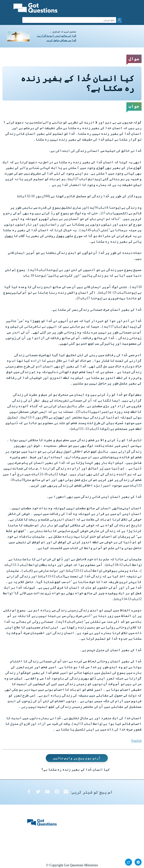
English (136, 741)
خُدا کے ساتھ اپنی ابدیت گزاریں (57, 36)
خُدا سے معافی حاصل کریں (61, 40)
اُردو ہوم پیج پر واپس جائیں (77, 758)
